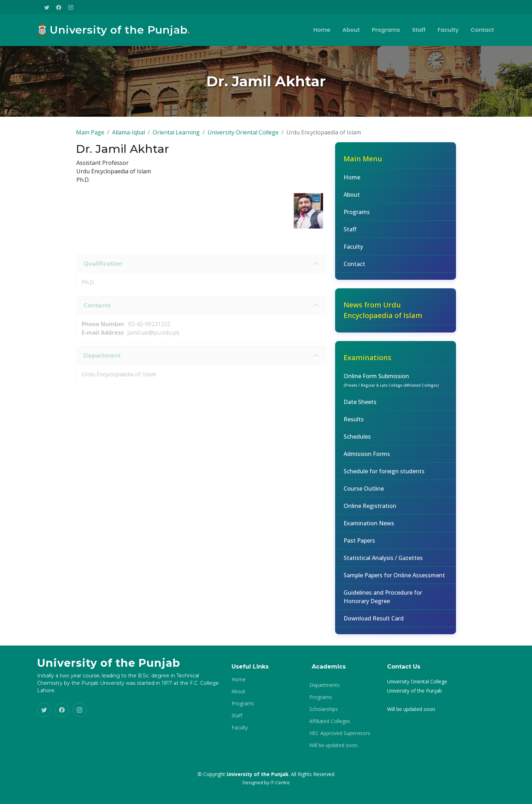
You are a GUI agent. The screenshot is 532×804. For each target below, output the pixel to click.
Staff (419, 30)
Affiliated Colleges (330, 721)
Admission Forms (367, 457)
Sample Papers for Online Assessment (394, 579)
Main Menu (363, 162)
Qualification (103, 275)
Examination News (369, 527)
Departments (325, 685)
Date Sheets (360, 405)
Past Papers (359, 544)
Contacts (97, 317)
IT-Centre (280, 782)
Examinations (367, 361)
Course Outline (364, 492)
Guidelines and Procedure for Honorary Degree (383, 600)
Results (354, 423)
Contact (483, 30)
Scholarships (324, 709)
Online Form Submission (391, 383)
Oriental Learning (176, 136)
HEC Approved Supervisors (340, 733)
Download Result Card (374, 622)
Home (322, 30)
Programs (386, 30)
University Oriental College (243, 136)
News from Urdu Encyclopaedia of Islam (383, 314)
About (351, 30)
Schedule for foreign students (384, 475)
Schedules (357, 440)
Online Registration (370, 509)
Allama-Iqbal (128, 136)
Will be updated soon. (334, 745)
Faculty (448, 30)
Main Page (90, 136)
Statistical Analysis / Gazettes (383, 561)
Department (102, 367)
